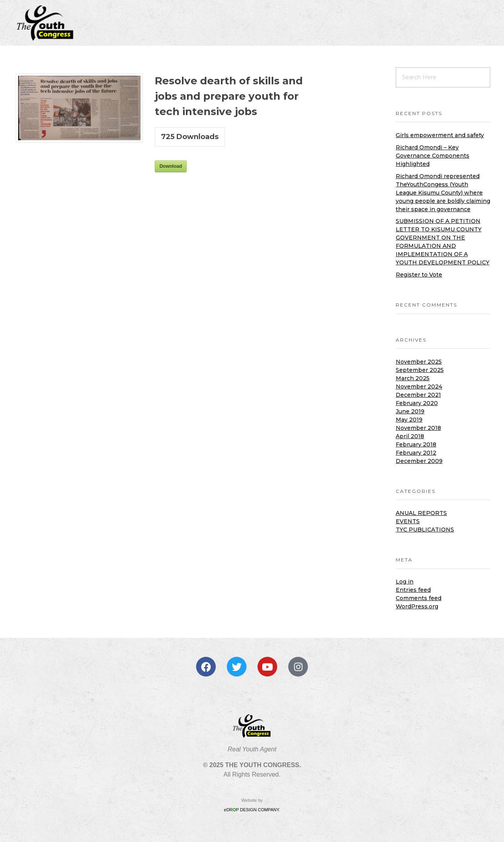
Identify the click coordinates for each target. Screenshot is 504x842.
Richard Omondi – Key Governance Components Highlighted (433, 156)
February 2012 (416, 453)
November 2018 (418, 428)
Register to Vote (419, 275)
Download (171, 166)
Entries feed (413, 590)
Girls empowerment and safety (440, 135)
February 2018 (416, 444)
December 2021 (418, 395)
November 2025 (419, 362)
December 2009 (419, 461)
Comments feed (419, 598)
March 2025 (413, 378)
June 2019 (410, 411)
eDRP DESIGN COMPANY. (252, 810)
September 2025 (420, 370)
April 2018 (410, 436)
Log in (405, 582)
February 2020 (417, 403)
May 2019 (409, 420)
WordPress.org (417, 606)
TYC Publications (425, 530)
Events (408, 521)
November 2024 (419, 387)
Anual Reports (421, 513)
